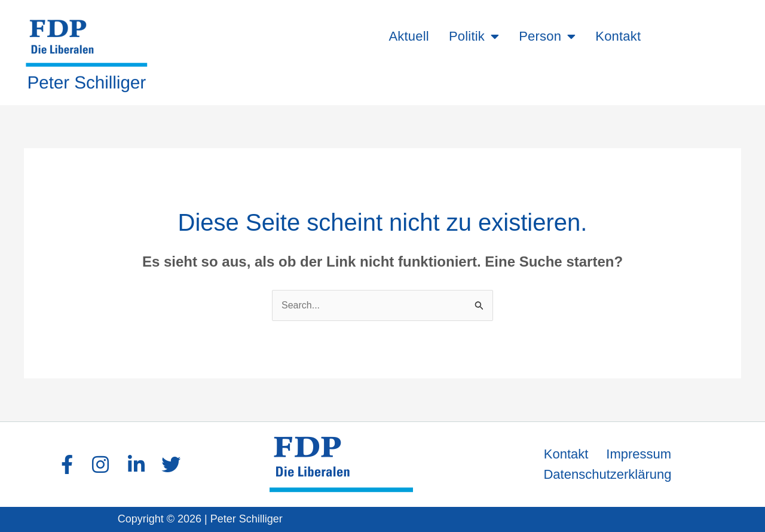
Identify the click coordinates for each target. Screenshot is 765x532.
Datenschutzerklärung (607, 474)
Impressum (639, 454)
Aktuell (408, 36)
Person (547, 36)
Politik (474, 36)
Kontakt (618, 36)
